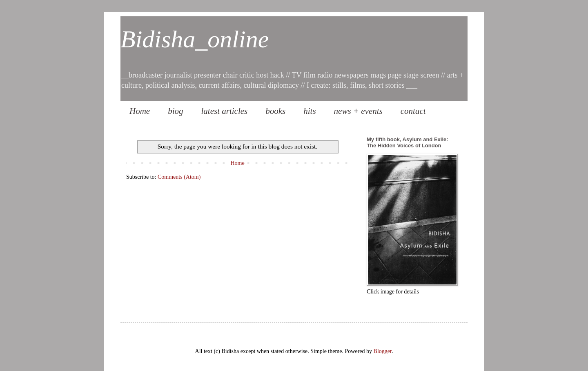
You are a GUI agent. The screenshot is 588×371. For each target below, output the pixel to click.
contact (413, 111)
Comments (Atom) (179, 177)
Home (140, 111)
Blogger (383, 351)
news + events (358, 111)
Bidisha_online (195, 39)
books (275, 111)
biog (175, 111)
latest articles (225, 111)
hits (310, 111)
